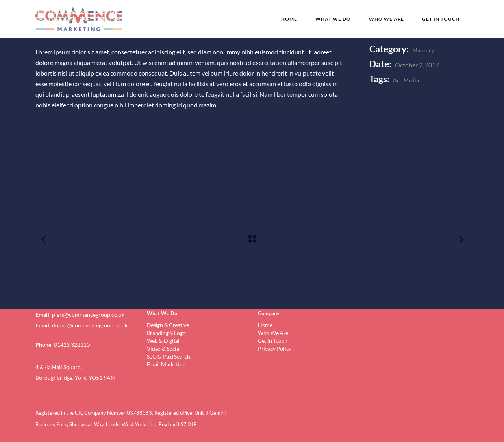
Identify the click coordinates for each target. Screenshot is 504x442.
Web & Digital (163, 341)
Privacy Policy (275, 349)
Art (397, 80)
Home (265, 325)
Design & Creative (168, 325)
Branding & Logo (166, 333)
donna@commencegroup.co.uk (90, 325)
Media (411, 80)
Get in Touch (273, 341)
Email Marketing (166, 364)
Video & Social (164, 349)
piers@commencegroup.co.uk (88, 315)
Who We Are (273, 333)
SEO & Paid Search (169, 356)
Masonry (423, 50)
